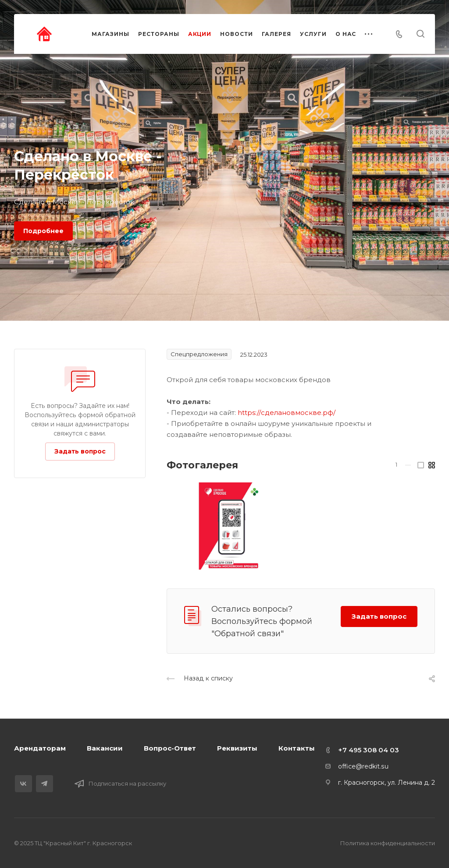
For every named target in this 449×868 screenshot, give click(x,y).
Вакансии (105, 748)
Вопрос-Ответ (170, 748)
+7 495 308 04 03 (369, 750)
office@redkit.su (363, 766)
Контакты (297, 748)
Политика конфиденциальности (388, 843)
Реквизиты (237, 748)
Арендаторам (40, 748)
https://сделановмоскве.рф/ (287, 413)
